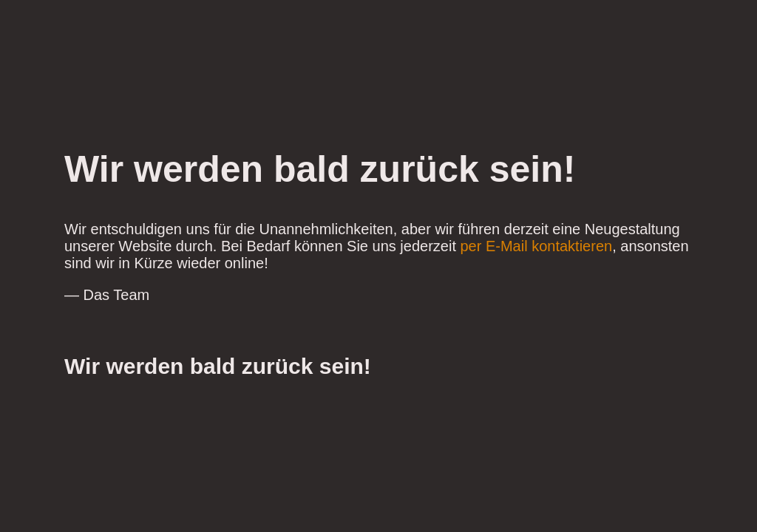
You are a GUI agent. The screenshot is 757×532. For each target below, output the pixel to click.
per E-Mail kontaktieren (537, 246)
